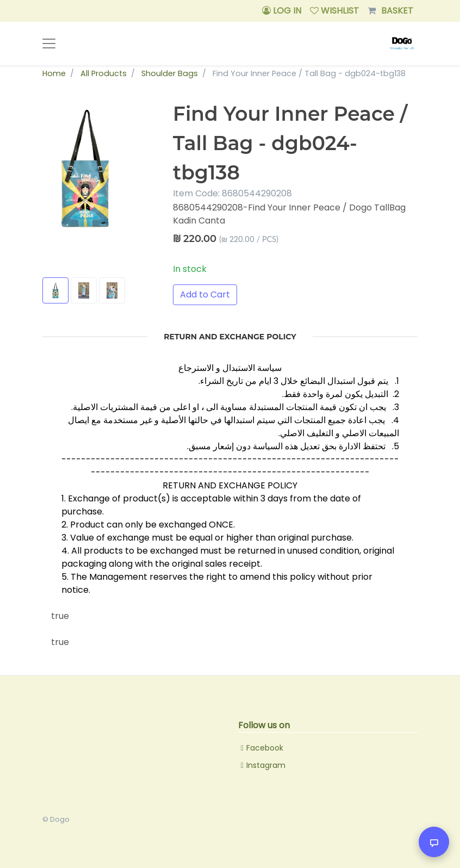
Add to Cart (205, 294)
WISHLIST (334, 11)
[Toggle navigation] (49, 44)
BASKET (390, 11)
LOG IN (282, 11)
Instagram (266, 765)
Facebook (265, 748)
